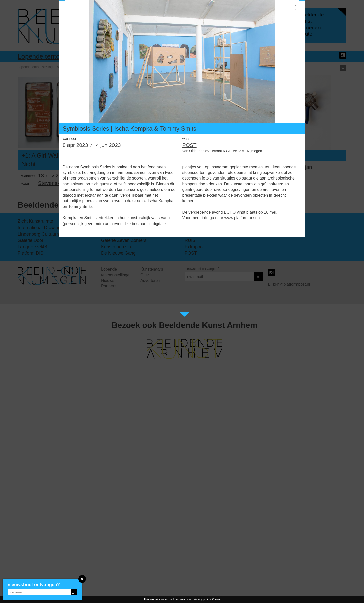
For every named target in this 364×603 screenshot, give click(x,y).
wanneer (70, 139)
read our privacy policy (196, 599)
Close (217, 599)
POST (189, 145)
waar (186, 139)
